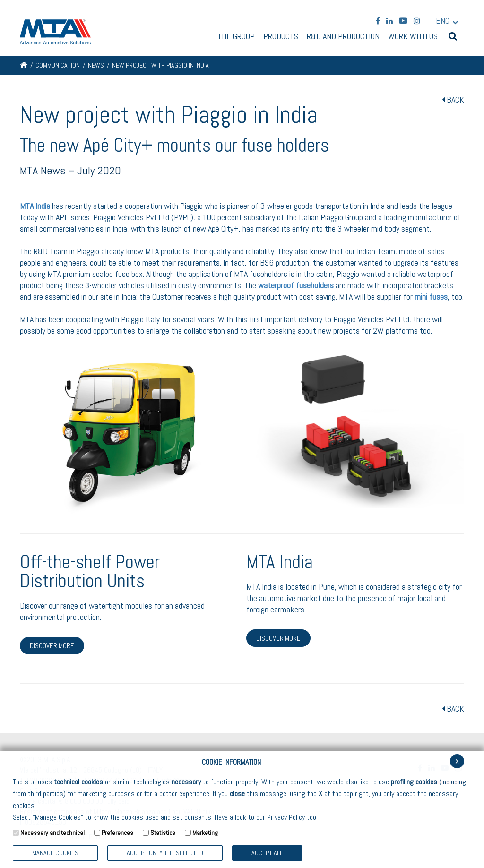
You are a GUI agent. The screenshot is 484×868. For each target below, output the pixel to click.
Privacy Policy (286, 817)
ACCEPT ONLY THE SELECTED (165, 853)
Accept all (267, 853)
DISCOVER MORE (52, 646)
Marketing (205, 833)
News (96, 65)
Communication (58, 65)
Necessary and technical (52, 833)
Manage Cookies (55, 853)
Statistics (163, 833)
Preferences (117, 833)
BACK (453, 99)
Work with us (413, 37)
